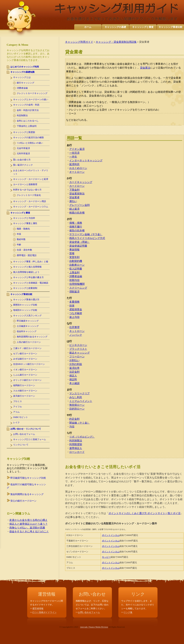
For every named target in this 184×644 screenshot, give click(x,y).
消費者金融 (76, 276)
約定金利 (74, 419)
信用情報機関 (77, 284)
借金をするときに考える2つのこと (29, 532)
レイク (16, 422)
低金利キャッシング (27, 331)
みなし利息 (76, 397)
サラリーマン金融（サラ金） (86, 234)
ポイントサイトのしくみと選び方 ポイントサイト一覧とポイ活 (145, 513)
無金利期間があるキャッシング (27, 494)
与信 (72, 427)
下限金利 (74, 190)
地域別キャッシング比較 (25, 310)
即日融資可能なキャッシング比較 (28, 478)
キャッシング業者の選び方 (26, 300)
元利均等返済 (23, 153)
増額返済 (74, 292)
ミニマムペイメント (81, 401)
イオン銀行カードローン (25, 370)
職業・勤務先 (23, 229)
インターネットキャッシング (86, 160)
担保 (72, 306)
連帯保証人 (76, 448)
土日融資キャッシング (28, 326)
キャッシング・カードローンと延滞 (31, 179)
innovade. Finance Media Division (94, 627)
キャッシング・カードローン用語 (30, 201)
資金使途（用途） (80, 242)
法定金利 (74, 372)
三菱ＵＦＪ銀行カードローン (27, 348)
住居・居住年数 (24, 250)
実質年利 (74, 257)
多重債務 (74, 302)
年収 (19, 234)
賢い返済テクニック (23, 165)
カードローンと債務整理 (25, 184)
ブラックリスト (78, 349)
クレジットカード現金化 (29, 195)
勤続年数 (21, 239)
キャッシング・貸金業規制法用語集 (116, 42)
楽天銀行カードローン (24, 396)
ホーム (88, 27)
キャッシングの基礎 (115, 27)
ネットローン (77, 331)
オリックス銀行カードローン (27, 380)
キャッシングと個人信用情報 (27, 267)
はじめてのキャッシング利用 (25, 67)
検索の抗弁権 (77, 213)
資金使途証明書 (78, 246)
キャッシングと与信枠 (24, 218)
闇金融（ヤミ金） (80, 423)
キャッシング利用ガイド (79, 42)
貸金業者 (74, 197)
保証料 (73, 379)
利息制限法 (76, 441)
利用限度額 (76, 444)
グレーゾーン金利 (80, 205)
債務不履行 (76, 227)
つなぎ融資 (76, 313)
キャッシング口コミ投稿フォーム (30, 439)
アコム (16, 412)
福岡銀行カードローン (24, 385)
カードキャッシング (81, 182)
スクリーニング (78, 288)
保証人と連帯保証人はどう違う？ (28, 524)
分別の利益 (76, 364)
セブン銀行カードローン (25, 354)
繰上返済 (74, 209)
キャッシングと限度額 (24, 132)
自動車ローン (77, 265)
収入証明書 (76, 269)
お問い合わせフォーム (24, 434)
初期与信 (74, 280)
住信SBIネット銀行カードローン (29, 364)
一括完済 (74, 153)
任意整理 (74, 327)
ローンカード (77, 452)
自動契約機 (76, 261)
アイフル (18, 407)
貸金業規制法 (77, 194)
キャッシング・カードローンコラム (31, 207)
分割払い (74, 360)
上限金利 (74, 273)
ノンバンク (76, 335)
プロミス (18, 401)
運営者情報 (38, 609)
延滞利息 (74, 164)
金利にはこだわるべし (28, 121)
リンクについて (21, 445)
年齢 (19, 245)
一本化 (73, 157)
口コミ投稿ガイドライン (44, 612)
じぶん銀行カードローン (25, 375)
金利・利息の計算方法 (28, 110)
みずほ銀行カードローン (25, 359)
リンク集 (128, 612)
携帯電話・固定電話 (27, 255)
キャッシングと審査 (143, 27)
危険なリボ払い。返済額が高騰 (27, 528)
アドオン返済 (77, 149)
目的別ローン (77, 409)
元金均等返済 (23, 148)
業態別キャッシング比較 (25, 305)
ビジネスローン (78, 345)
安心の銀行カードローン (23, 501)
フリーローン (77, 357)
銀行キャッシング (26, 83)
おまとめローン (78, 168)
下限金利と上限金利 (27, 126)
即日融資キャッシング (28, 321)
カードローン (77, 186)
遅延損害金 (76, 309)
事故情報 (74, 250)
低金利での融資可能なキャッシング (26, 486)
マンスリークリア (80, 393)
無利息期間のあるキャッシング (32, 337)
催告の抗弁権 (77, 231)
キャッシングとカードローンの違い (31, 99)
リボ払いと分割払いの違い (30, 143)
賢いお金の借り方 (22, 160)
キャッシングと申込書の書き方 (28, 277)
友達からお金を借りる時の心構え (28, 520)
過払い (73, 201)
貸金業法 (145, 68)
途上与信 (74, 317)
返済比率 (74, 368)
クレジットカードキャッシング (32, 93)
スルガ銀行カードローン (25, 391)
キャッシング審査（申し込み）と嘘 (31, 262)
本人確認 (74, 383)
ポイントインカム (111, 535)
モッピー (106, 557)
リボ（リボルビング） (82, 437)
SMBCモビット (21, 417)
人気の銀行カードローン (29, 342)
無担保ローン (77, 405)
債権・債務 (76, 223)
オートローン (77, 172)
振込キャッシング (80, 353)
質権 (72, 253)
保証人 (73, 376)
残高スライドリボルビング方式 (87, 238)
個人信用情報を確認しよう (26, 272)
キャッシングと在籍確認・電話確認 (31, 283)
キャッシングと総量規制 (25, 288)
